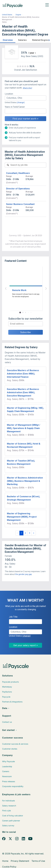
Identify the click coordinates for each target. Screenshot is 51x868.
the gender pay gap (24, 574)
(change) (21, 102)
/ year (31, 53)
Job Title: (13, 617)
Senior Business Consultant (20, 204)
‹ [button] (22, 288)
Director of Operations (18, 189)
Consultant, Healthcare (18, 173)
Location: (9, 94)
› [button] (29, 288)
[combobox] (26, 98)
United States (7, 15)
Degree (18, 15)
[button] (8, 40)
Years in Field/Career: (15, 107)
